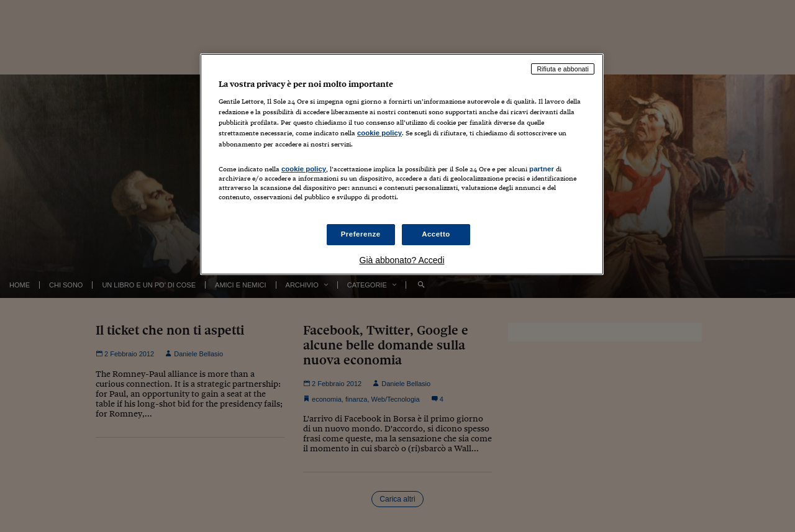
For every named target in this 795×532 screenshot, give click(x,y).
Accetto (436, 234)
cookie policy (379, 133)
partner (542, 169)
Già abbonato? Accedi (402, 260)
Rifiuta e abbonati (563, 69)
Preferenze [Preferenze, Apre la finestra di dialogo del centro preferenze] (361, 234)
